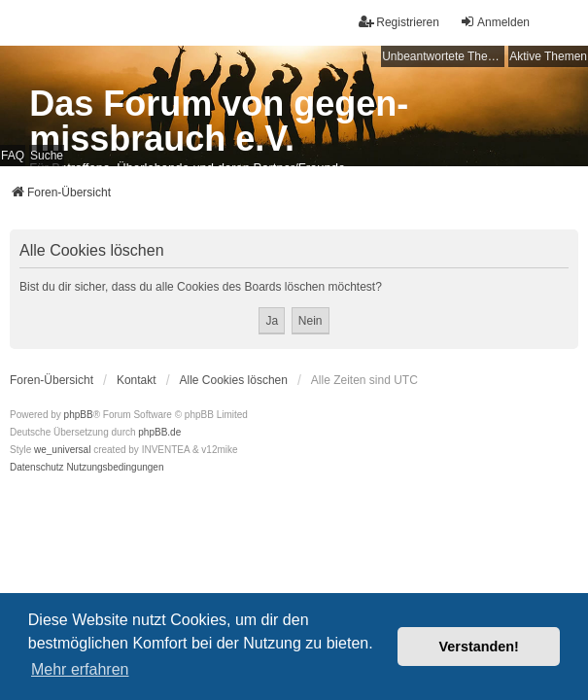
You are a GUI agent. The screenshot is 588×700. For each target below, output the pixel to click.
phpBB (79, 415)
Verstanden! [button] (479, 647)
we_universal (62, 450)
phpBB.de (159, 432)
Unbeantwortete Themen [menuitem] (443, 56)
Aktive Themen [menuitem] (548, 56)
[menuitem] (37, 468)
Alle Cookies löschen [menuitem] (234, 380)
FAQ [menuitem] (13, 156)
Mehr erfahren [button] (80, 669)
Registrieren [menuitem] (399, 22)
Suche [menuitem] (47, 156)
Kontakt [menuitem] (137, 380)
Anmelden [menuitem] (495, 22)
